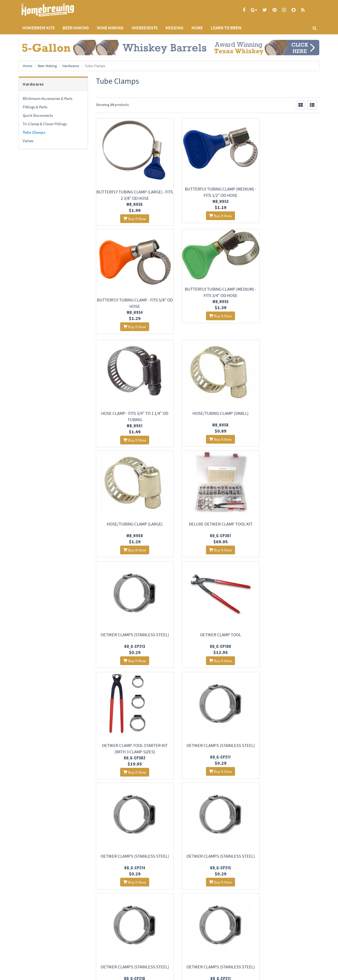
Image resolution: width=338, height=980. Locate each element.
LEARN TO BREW (226, 28)
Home (27, 66)
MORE (197, 28)
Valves (28, 141)
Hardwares (71, 66)
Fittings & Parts (35, 107)
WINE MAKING (110, 28)
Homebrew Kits (39, 28)
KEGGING (175, 28)
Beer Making (47, 66)
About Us (81, 922)
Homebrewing (55, 10)
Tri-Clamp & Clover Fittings (45, 124)
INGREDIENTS (145, 28)
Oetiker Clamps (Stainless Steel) (285, 415)
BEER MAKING (76, 28)
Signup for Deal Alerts (208, 938)
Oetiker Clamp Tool (130, 525)
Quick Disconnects (38, 115)
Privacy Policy (28, 935)
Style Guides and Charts (138, 942)
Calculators (130, 949)
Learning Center (133, 935)
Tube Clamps (34, 132)
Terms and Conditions (34, 942)
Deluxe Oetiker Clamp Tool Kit (208, 415)
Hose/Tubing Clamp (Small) (285, 301)
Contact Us (78, 935)
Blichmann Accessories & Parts (48, 98)
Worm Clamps (208, 747)
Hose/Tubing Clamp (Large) (130, 412)
